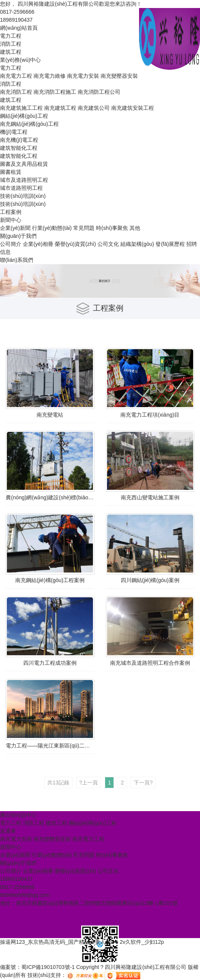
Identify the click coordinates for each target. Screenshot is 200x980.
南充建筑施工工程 (21, 108)
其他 (135, 228)
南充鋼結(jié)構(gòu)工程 (29, 124)
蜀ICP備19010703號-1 (48, 967)
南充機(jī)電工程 (19, 140)
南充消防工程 (16, 92)
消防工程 (11, 44)
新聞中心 (11, 220)
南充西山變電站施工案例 (150, 497)
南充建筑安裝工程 (133, 108)
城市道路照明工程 (21, 188)
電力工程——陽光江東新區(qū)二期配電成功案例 (50, 746)
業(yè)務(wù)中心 (20, 60)
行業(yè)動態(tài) (52, 228)
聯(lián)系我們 (17, 260)
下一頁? (143, 783)
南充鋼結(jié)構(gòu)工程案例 (50, 580)
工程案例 (11, 212)
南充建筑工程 (60, 108)
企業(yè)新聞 (15, 228)
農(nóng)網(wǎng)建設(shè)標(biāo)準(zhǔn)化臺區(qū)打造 (50, 497)
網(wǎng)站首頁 (19, 28)
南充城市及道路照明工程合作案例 (150, 663)
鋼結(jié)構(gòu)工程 (24, 116)
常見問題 (84, 228)
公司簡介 (11, 244)
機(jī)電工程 (14, 132)
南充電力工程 (16, 76)
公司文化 (108, 244)
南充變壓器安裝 (119, 76)
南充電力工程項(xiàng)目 (150, 415)
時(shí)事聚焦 (112, 228)
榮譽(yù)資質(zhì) (75, 244)
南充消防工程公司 (99, 92)
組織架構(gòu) (137, 244)
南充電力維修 (50, 76)
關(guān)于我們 (18, 236)
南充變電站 (50, 415)
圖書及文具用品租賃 (24, 164)
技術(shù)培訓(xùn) (23, 196)
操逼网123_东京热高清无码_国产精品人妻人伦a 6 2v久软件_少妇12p (82, 942)
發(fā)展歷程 (170, 244)
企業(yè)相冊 (38, 244)
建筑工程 (11, 52)
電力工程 (11, 36)
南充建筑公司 (94, 108)
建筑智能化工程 (19, 148)
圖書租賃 (11, 172)
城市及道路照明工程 (24, 180)
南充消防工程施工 (55, 92)
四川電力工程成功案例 (50, 663)
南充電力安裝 (83, 76)
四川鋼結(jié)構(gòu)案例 (150, 580)
